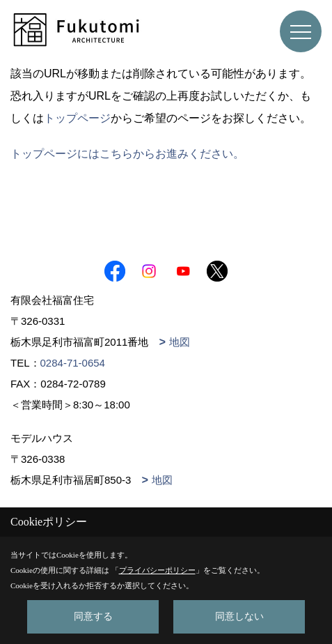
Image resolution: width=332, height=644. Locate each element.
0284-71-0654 (73, 363)
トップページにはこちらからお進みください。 (127, 154)
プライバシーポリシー (157, 570)
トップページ (77, 118)
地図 (180, 342)
